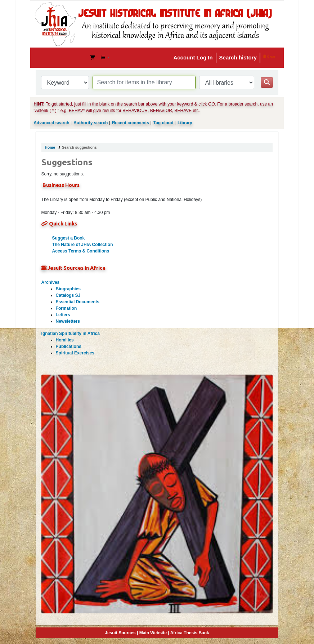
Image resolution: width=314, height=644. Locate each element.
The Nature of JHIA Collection (83, 245)
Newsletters (68, 321)
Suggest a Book (69, 238)
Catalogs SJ (68, 295)
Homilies (65, 340)
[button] (93, 58)
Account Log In (193, 57)
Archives (51, 282)
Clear (269, 56)
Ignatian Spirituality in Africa (71, 334)
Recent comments (131, 123)
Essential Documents (78, 302)
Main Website (153, 633)
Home (50, 147)
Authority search (91, 123)
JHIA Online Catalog (54, 58)
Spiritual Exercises (75, 353)
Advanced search (51, 123)
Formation (66, 308)
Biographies (68, 289)
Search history (238, 57)
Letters (63, 315)
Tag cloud (163, 123)
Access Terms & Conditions (81, 251)
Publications (69, 346)
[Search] (267, 82)
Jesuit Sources (120, 633)
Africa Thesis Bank (190, 633)
